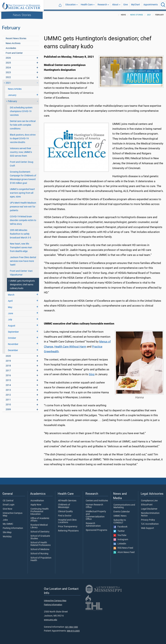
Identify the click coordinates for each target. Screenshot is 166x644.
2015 (8, 380)
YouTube (120, 535)
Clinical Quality (65, 512)
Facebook (120, 527)
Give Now (8, 509)
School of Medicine (40, 549)
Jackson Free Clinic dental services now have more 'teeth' (23, 261)
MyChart (136, 5)
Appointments (151, 5)
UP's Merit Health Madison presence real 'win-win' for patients (23, 207)
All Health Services (67, 501)
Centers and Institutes (97, 501)
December (13, 350)
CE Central (8, 501)
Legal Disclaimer (149, 509)
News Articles (15, 89)
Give (126, 5)
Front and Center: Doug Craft (22, 164)
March (11, 295)
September (13, 332)
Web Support (148, 528)
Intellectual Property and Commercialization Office (96, 515)
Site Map (7, 532)
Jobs (5, 520)
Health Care (87, 5)
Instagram (121, 540)
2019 (8, 361)
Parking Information (13, 528)
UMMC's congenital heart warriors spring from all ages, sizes (22, 193)
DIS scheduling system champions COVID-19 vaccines (21, 111)
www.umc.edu (50, 620)
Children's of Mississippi (64, 506)
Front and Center (14, 53)
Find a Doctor (65, 516)
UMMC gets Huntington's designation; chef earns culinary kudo (22, 285)
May (10, 307)
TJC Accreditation (150, 524)
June (10, 313)
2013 (8, 390)
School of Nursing (39, 554)
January (12, 95)
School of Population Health (41, 559)
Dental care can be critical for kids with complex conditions (23, 125)
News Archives (13, 43)
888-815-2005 (73, 631)
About (115, 5)
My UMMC (8, 524)
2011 (8, 400)
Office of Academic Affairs (40, 520)
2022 (8, 77)
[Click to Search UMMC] (163, 5)
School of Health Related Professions (41, 544)
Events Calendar (122, 512)
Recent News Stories (16, 38)
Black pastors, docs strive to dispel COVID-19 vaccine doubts (23, 139)
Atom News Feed (124, 552)
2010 (8, 405)
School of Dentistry (40, 532)
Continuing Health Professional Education (40, 511)
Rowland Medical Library (39, 526)
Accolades (11, 48)
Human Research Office (94, 506)
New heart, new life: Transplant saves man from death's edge (21, 248)
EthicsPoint (147, 505)
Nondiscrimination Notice (150, 514)
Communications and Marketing (124, 506)
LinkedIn (120, 544)
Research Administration (93, 525)
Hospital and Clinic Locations (67, 521)
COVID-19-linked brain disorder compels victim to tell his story (23, 220)
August (12, 326)
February (12, 101)
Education (71, 5)
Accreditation (37, 501)
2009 (8, 409)
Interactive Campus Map (13, 514)
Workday (7, 537)
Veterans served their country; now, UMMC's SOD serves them (21, 152)
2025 (8, 63)
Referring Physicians (68, 531)
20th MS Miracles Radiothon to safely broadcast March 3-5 (20, 234)
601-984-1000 (71, 627)
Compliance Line (149, 501)
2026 (8, 58)
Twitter (119, 531)
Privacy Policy (148, 520)
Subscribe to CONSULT (120, 521)
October (12, 338)
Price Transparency (68, 527)
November (13, 344)
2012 (8, 395)
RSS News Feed (123, 548)
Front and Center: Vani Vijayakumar (21, 273)
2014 (8, 385)
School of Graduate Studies (40, 537)
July (10, 320)
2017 (8, 371)
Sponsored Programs (96, 530)
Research (102, 5)
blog (92, 374)
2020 (8, 356)
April (10, 301)
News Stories (22, 15)
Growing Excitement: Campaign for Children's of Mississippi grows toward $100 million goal (23, 177)
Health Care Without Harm (70, 347)
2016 (8, 375)
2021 (149, 15)
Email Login (9, 505)
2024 (8, 68)
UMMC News (120, 516)
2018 (8, 366)
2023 (8, 72)
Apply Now (36, 505)
